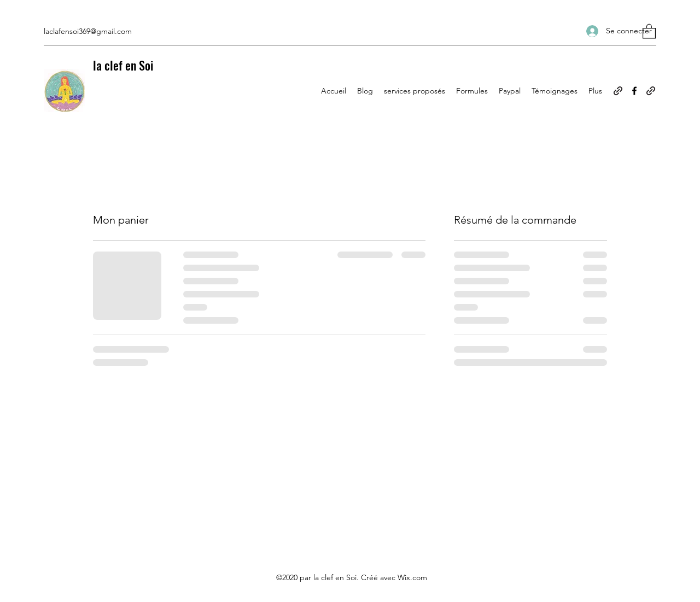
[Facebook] (634, 91)
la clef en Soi (123, 65)
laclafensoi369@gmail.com (88, 31)
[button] (649, 31)
